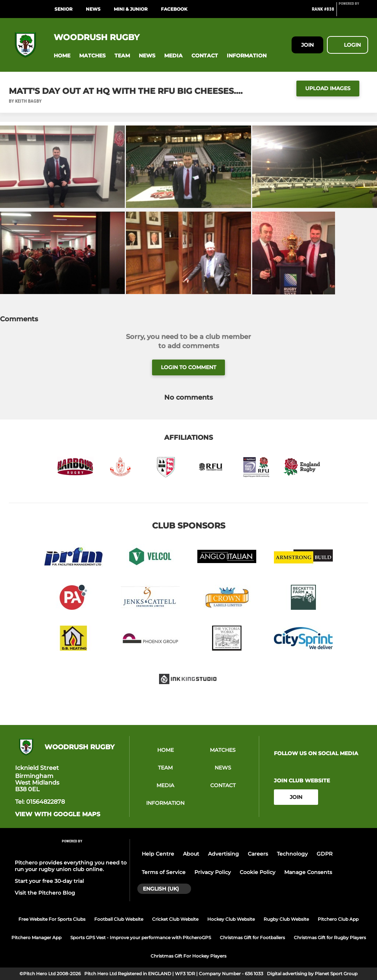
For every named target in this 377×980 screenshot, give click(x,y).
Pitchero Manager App (36, 937)
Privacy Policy (213, 872)
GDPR (325, 854)
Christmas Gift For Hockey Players (188, 956)
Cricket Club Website (175, 919)
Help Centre (158, 854)
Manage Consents (308, 872)
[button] (62, 56)
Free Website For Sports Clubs (52, 919)
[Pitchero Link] (353, 12)
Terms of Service (164, 872)
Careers (258, 854)
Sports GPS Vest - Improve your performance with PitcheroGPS (141, 937)
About (191, 854)
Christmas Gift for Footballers (252, 937)
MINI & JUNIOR (131, 9)
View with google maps (58, 814)
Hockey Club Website (231, 919)
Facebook (174, 9)
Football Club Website (119, 919)
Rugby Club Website (286, 919)
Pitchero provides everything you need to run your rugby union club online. (71, 866)
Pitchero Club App (338, 919)
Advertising (223, 854)
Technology (292, 854)
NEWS (93, 9)
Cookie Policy (258, 872)
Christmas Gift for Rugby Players (330, 937)
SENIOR (64, 9)
